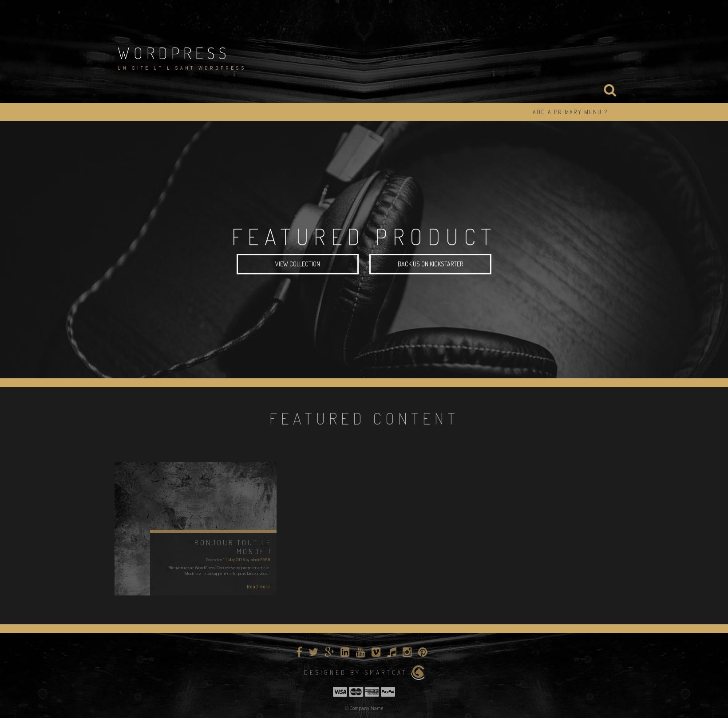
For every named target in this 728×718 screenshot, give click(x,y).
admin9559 (260, 560)
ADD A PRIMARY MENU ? (570, 112)
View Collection (298, 265)
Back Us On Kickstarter (430, 265)
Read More (258, 587)
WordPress (174, 53)
